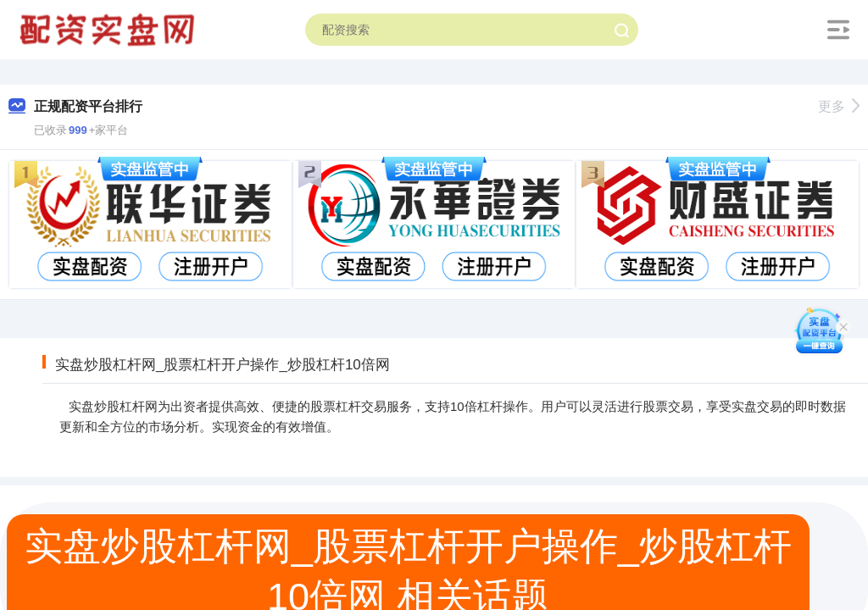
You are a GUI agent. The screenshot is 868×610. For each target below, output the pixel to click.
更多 (839, 106)
